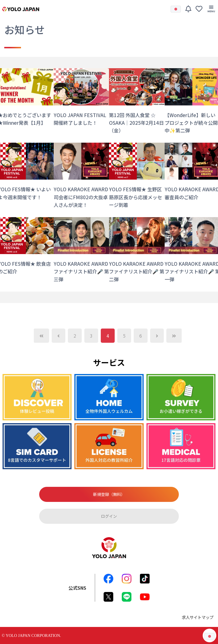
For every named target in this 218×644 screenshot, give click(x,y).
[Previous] (41, 336)
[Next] (157, 336)
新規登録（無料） (109, 494)
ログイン (109, 516)
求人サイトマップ (198, 617)
